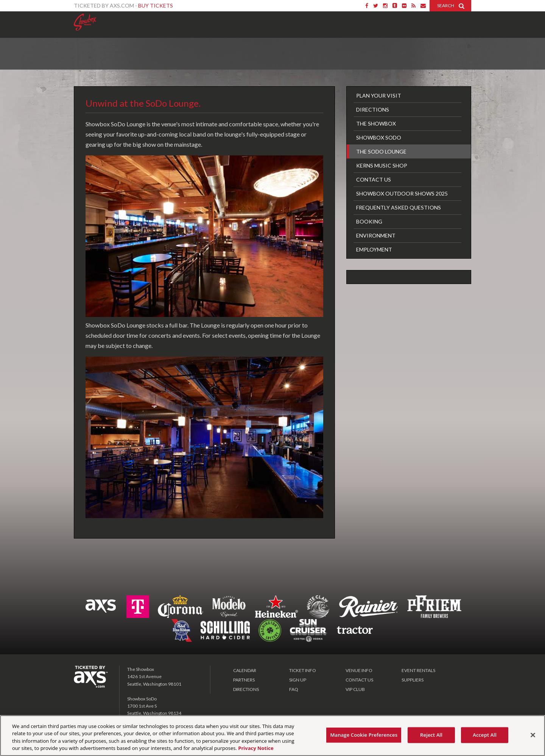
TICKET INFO (303, 670)
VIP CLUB (355, 689)
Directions (373, 109)
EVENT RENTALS (418, 670)
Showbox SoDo (379, 137)
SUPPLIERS (413, 680)
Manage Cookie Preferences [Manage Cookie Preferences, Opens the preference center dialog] (364, 735)
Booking (369, 221)
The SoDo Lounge (381, 151)
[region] (272, 736)
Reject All (431, 735)
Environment (376, 235)
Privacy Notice (256, 748)
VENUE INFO (359, 670)
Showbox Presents (85, 22)
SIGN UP (298, 680)
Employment (374, 249)
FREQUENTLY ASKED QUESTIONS (399, 207)
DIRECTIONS (246, 689)
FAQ (294, 689)
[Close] (533, 735)
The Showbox (376, 123)
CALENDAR (245, 670)
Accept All (485, 735)
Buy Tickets (156, 5)
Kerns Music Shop (382, 165)
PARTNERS (244, 680)
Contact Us (374, 179)
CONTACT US (359, 680)
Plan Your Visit (379, 95)
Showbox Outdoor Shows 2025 (402, 193)
